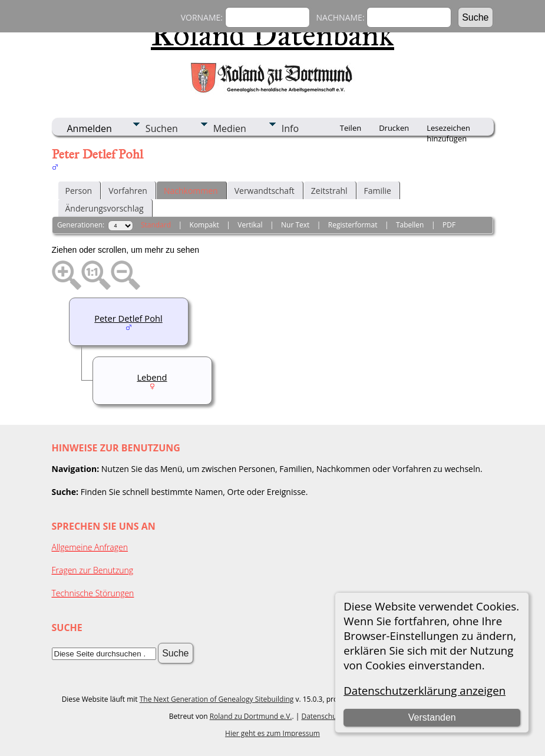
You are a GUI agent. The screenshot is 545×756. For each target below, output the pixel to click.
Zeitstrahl (329, 191)
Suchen (162, 128)
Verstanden (432, 717)
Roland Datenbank (272, 35)
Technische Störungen (93, 593)
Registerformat (353, 225)
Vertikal (250, 225)
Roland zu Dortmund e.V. (251, 716)
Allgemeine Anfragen (90, 547)
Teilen (351, 128)
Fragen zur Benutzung (93, 570)
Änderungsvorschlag (105, 208)
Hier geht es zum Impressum (272, 733)
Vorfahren (128, 191)
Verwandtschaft (265, 191)
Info (290, 128)
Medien (230, 128)
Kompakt (204, 225)
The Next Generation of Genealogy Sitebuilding (217, 699)
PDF (449, 225)
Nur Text (295, 225)
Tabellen (410, 225)
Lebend (152, 377)
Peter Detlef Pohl (128, 318)
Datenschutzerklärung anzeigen (425, 690)
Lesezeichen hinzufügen (448, 129)
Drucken (394, 128)
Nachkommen (191, 191)
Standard (156, 225)
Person (79, 191)
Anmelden (90, 128)
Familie (378, 191)
